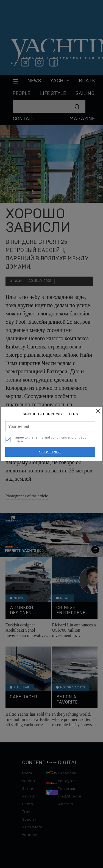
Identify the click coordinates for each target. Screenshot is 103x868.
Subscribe (50, 452)
